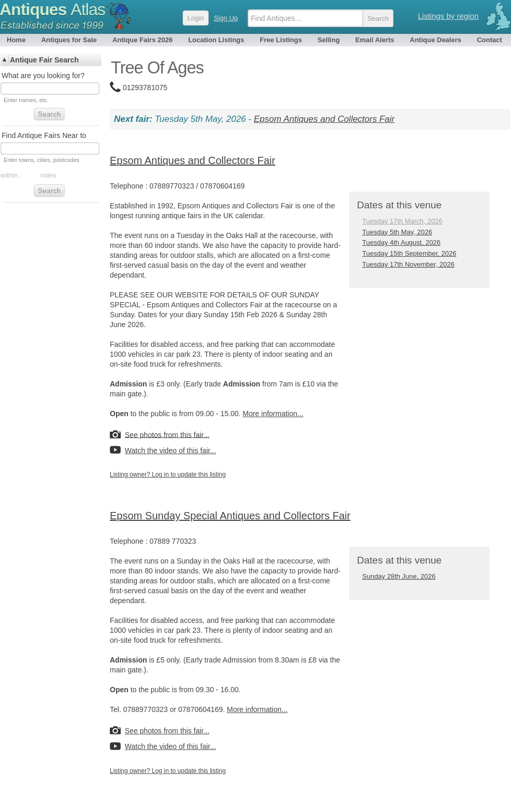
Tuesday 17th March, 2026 (402, 221)
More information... (273, 414)
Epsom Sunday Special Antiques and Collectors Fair (230, 516)
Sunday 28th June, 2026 (399, 576)
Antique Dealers (436, 40)
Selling (329, 40)
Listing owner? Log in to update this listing (168, 474)
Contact (489, 40)
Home (16, 40)
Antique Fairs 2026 (143, 40)
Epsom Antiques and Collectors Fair (324, 119)
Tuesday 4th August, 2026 (401, 242)
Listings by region (448, 16)
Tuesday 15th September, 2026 (409, 253)
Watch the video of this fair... (170, 451)
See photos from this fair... (167, 434)
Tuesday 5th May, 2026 (397, 232)
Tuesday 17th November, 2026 (408, 264)
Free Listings (281, 40)
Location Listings (216, 40)
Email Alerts (375, 40)
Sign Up (226, 18)
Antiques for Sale (69, 40)
